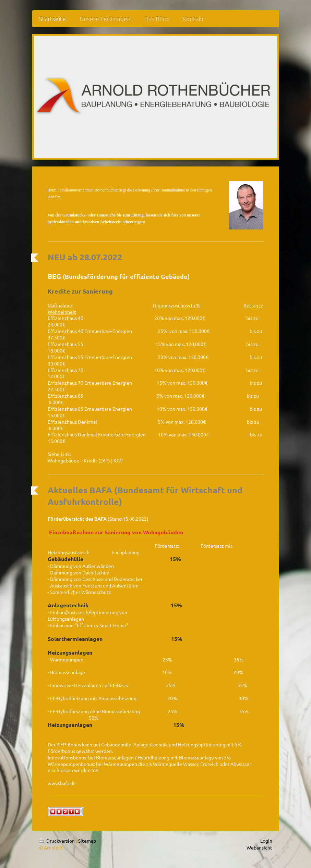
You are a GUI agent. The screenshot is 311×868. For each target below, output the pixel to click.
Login (266, 841)
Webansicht (259, 847)
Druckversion (57, 841)
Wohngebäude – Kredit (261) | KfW (85, 460)
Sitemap (87, 841)
